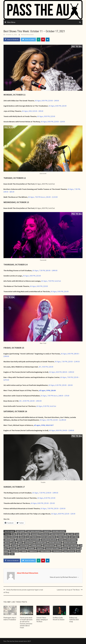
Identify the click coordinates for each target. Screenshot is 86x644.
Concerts (47, 531)
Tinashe (24, 551)
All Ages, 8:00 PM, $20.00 (58, 106)
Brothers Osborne (58, 534)
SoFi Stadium (24, 545)
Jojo (14, 543)
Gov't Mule (74, 537)
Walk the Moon (69, 551)
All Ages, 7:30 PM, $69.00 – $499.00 (45, 270)
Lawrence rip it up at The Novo (68, 590)
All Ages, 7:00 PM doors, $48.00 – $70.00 (55, 396)
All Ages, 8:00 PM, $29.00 (39, 286)
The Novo (40, 548)
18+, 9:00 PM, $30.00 (46, 367)
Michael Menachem (27, 35)
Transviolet (33, 551)
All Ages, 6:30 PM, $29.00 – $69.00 (61, 385)
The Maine (31, 548)
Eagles (22, 537)
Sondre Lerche (36, 545)
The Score (73, 548)
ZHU (12, 554)
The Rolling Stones (52, 548)
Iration (7, 543)
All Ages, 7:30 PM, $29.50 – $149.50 (67, 362)
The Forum (21, 548)
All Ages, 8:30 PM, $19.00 (46, 498)
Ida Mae (61, 540)
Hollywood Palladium (49, 540)
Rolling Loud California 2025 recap (74, 620)
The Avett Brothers (70, 545)
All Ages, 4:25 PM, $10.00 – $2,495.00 (53, 420)
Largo (20, 543)
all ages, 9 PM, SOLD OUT (44, 425)
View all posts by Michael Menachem (64, 577)
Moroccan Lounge (70, 543)
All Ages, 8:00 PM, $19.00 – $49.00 (47, 101)
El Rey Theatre (32, 537)
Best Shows (21, 531)
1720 (14, 534)
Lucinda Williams (41, 543)
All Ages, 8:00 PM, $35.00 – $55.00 (43, 503)
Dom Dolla (14, 537)
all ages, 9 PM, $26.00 (47, 390)
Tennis (59, 545)
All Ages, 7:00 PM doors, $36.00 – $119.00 (43, 197)
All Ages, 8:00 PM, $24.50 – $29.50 (53, 122)
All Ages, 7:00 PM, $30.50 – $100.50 (53, 508)
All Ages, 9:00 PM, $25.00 (46, 116)
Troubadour (57, 551)
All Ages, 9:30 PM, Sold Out (46, 406)
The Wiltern (15, 551)
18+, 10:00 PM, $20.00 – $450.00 (30, 401)
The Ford (12, 548)
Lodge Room (29, 543)
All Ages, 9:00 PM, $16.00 (60, 291)
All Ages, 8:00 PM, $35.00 (32, 276)
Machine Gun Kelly (55, 543)
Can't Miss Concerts (34, 531)
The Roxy (64, 548)
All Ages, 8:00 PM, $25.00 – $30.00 (63, 514)
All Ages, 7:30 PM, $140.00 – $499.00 (45, 493)
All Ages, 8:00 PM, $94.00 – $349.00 (62, 430)
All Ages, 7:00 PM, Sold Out (51, 281)
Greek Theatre (22, 540)
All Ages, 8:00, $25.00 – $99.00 (33, 111)
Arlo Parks (26, 534)
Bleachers (35, 534)
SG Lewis (15, 545)
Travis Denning (45, 551)
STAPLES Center (49, 545)
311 (19, 534)
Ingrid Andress (71, 540)
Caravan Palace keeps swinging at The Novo (42, 620)
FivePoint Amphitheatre (47, 537)
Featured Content (59, 531)
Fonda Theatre (63, 537)
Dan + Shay (70, 534)
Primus (7, 545)
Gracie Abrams (9, 540)
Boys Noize (45, 534)
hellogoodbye (34, 540)
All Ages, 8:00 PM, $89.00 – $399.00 (62, 372)
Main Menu (11, 22)
